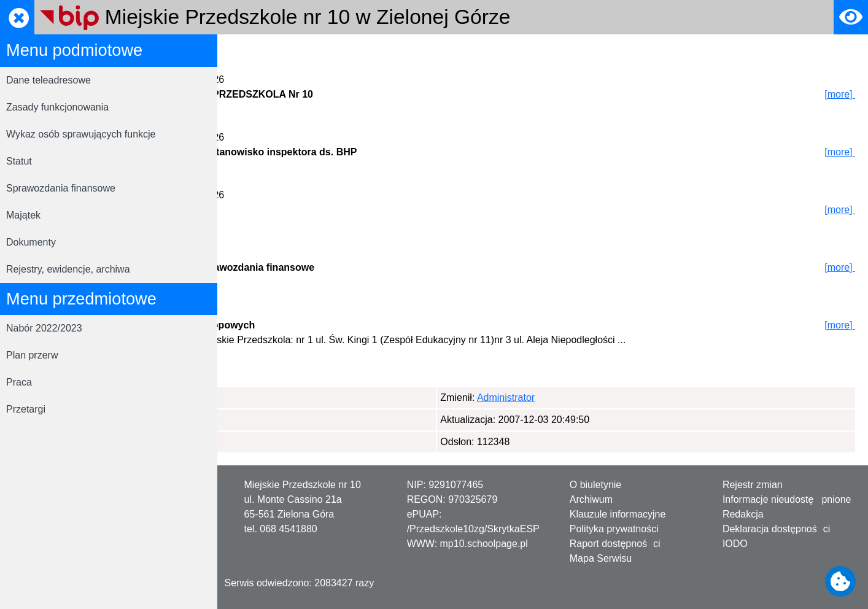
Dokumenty (31, 242)
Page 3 (348, 379)
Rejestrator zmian (342, 51)
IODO (735, 544)
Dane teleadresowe (48, 80)
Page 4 (388, 379)
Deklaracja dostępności (776, 529)
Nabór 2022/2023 (44, 328)
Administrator (290, 398)
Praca (19, 382)
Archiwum (591, 499)
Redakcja (743, 514)
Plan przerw (32, 355)
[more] (840, 94)
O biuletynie (596, 485)
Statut (19, 161)
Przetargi (26, 409)
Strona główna (261, 51)
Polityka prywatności (614, 529)
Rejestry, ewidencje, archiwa (68, 269)
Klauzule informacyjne (618, 514)
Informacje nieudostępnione (787, 499)
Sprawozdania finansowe (61, 188)
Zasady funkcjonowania (57, 107)
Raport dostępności (615, 544)
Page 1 (256, 379)
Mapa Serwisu (601, 558)
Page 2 (308, 379)
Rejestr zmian (753, 485)
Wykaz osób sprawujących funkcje (81, 134)
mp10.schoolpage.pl (484, 544)
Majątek (23, 215)
